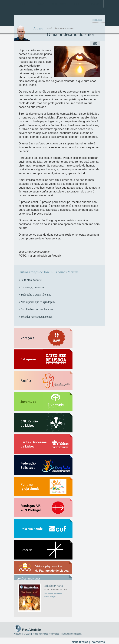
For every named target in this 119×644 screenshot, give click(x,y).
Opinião (77, 11)
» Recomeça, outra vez (31, 287)
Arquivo (59, 11)
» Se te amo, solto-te (30, 280)
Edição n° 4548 (54, 586)
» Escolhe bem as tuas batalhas (36, 309)
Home (23, 4)
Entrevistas (23, 11)
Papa (77, 4)
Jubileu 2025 (59, 4)
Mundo (95, 4)
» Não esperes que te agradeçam (37, 302)
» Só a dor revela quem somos (36, 317)
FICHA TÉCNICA (80, 642)
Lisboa (41, 4)
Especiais (41, 11)
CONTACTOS (98, 642)
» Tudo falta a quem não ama (35, 295)
